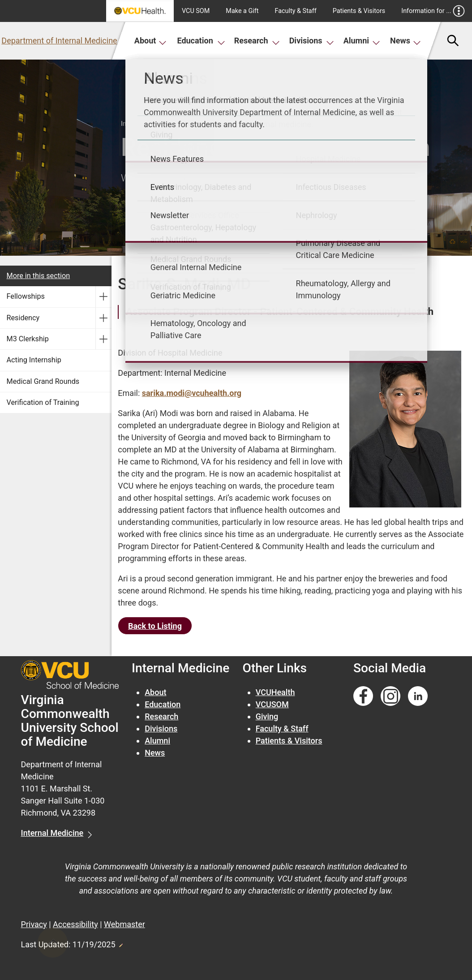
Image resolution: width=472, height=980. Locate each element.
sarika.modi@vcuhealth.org (192, 393)
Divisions (312, 41)
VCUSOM (272, 704)
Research (257, 41)
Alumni (362, 41)
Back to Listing (155, 626)
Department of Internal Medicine (59, 41)
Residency (23, 318)
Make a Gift (242, 11)
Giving (267, 716)
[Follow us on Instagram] (390, 696)
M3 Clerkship (28, 339)
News (405, 41)
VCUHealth (275, 692)
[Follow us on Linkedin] (418, 696)
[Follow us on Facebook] (363, 696)
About (151, 41)
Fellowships (26, 296)
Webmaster (124, 924)
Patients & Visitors (359, 11)
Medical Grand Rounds (43, 381)
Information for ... (433, 11)
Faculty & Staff (296, 11)
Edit (120, 943)
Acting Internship (34, 360)
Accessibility (75, 924)
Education (201, 41)
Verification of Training (43, 402)
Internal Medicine (52, 833)
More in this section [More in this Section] (39, 276)
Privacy (34, 924)
